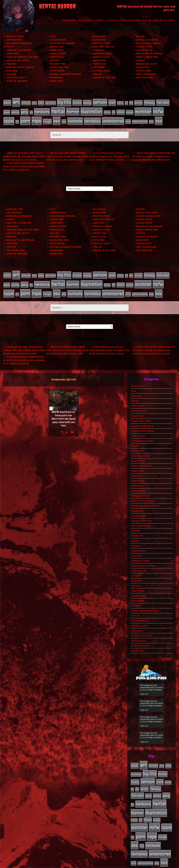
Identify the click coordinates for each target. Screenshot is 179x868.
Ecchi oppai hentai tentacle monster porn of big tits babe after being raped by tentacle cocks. (109, 154)
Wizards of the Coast (104, 78)
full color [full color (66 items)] (163, 102)
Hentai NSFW (69, 20)
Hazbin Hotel (57, 50)
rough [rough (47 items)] (47, 119)
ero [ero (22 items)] (131, 103)
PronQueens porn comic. (161, 865)
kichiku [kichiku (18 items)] (107, 111)
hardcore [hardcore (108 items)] (42, 110)
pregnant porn (58, 64)
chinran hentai (58, 40)
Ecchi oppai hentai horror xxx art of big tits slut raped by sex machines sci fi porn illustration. (24, 164)
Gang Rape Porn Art (104, 47)
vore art (97, 74)
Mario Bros (12, 54)
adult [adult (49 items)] (7, 102)
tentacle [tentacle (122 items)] (75, 119)
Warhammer (56, 78)
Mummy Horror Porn (147, 57)
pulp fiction (99, 64)
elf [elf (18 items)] (126, 103)
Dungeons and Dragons (19, 43)
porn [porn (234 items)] (25, 119)
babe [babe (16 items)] (34, 103)
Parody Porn (100, 60)
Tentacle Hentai (102, 71)
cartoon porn (14, 40)
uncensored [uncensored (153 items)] (113, 119)
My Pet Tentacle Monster (96, 865)
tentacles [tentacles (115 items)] (92, 119)
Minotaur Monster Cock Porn (22, 57)
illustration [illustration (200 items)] (92, 110)
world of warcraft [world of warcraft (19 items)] (140, 120)
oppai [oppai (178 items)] (9, 119)
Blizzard (140, 36)
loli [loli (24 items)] (114, 111)
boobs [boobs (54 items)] (77, 102)
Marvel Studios (58, 54)
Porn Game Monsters (140, 20)
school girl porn (59, 67)
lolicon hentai (144, 50)
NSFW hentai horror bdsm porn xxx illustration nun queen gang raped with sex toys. (64, 413)
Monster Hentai (101, 57)
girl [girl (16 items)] (31, 111)
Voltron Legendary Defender (65, 74)
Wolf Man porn (144, 78)
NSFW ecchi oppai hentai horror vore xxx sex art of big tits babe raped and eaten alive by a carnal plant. (67, 154)
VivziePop (11, 74)
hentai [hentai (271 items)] (58, 110)
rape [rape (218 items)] (37, 119)
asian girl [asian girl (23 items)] (26, 103)
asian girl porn (15, 36)
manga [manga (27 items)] (130, 111)
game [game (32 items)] (7, 111)
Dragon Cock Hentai (147, 40)
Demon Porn (99, 40)
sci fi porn (99, 67)
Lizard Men (99, 50)
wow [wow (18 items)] (151, 120)
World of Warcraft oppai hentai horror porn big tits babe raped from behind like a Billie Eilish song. (24, 154)
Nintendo (55, 60)
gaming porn (57, 47)
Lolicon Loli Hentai (116, 20)
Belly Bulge (99, 36)
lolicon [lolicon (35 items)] (121, 111)
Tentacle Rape (144, 71)
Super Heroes (57, 71)
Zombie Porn (56, 81)
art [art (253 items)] (16, 102)
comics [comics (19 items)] (120, 103)
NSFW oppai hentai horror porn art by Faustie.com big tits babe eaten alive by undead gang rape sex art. (154, 154)
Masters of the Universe (149, 54)
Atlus (53, 36)
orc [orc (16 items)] (17, 120)
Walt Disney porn (16, 78)
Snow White (142, 67)
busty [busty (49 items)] (87, 102)
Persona (141, 60)
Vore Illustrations (146, 74)
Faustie (10, 47)
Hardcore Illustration (19, 50)
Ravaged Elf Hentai (146, 64)
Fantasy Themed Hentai (148, 43)
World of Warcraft (17, 81)
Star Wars (12, 71)
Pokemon (11, 64)
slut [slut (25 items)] (64, 119)
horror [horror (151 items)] (73, 110)
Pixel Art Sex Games (164, 20)
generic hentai (144, 47)
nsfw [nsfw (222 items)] (158, 110)
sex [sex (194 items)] (57, 119)
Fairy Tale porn (101, 43)
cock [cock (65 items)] (112, 102)
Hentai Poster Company (91, 20)
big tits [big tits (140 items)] (64, 102)
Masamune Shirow (103, 54)
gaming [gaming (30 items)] (15, 111)
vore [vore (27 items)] (128, 119)
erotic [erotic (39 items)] (138, 102)
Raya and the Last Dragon (20, 67)
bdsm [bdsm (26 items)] (41, 103)
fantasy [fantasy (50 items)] (149, 102)
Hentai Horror (57, 6)
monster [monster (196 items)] (143, 110)
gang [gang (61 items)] (24, 111)
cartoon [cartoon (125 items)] (100, 102)
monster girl (57, 57)
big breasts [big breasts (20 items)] (51, 103)
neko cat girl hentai (18, 60)
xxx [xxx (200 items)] (159, 119)
